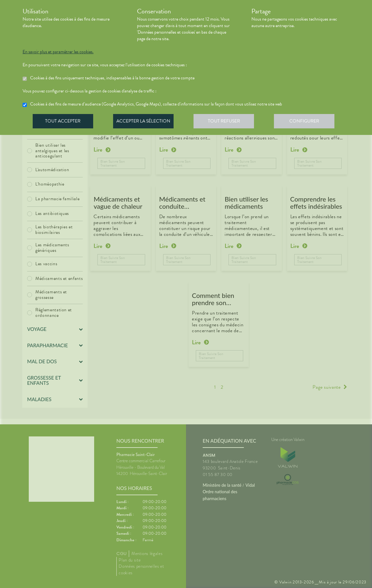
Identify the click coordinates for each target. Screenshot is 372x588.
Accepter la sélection (145, 122)
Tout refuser (227, 122)
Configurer (309, 122)
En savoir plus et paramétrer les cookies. (58, 52)
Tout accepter (63, 122)
